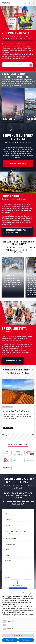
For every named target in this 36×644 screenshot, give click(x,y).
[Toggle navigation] (34, 3)
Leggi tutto (8, 428)
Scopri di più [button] (18, 635)
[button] (5, 129)
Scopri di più (11, 361)
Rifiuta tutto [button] (10, 640)
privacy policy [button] (9, 597)
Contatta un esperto (17, 164)
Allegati (7, 578)
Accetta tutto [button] (26, 640)
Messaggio (8, 560)
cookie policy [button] (15, 604)
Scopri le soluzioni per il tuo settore (16, 231)
